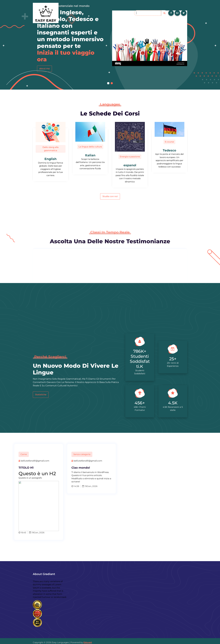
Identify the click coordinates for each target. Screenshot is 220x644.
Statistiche (41, 395)
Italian (90, 155)
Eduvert (88, 642)
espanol (130, 165)
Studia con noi (110, 196)
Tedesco (169, 150)
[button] (108, 83)
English (51, 159)
